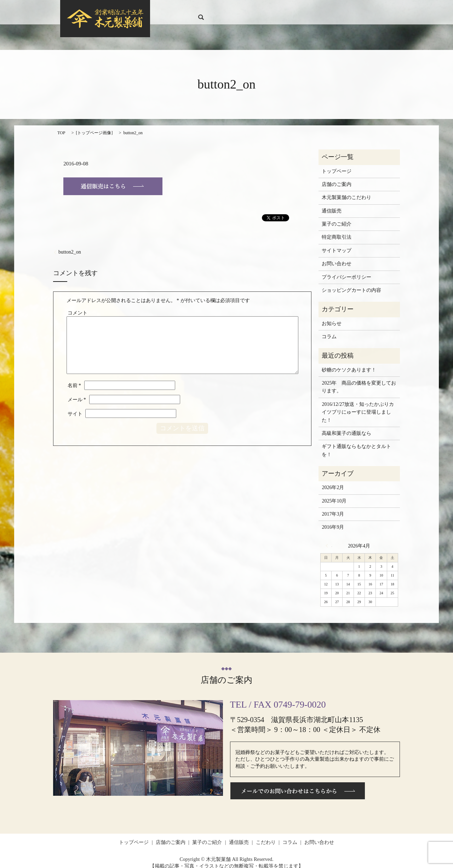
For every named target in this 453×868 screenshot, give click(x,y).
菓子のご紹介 (261, 9)
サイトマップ (337, 244)
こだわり (314, 9)
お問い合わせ (361, 9)
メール (77, 393)
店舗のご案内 (228, 9)
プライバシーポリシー (346, 270)
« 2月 (329, 539)
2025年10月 (334, 494)
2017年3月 (333, 507)
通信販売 (290, 9)
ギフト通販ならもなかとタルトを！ (356, 444)
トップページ (194, 9)
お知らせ (332, 316)
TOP (61, 126)
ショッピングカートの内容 (351, 283)
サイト (75, 407)
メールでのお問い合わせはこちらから (298, 784)
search (385, 9)
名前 (74, 379)
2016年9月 (333, 520)
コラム (335, 9)
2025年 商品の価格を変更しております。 (359, 380)
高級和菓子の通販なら (346, 427)
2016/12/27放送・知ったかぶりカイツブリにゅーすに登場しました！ (358, 405)
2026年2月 (333, 481)
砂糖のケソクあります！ (349, 363)
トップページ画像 (94, 126)
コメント (78, 306)
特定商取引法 (337, 230)
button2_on (70, 245)
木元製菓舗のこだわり (346, 191)
